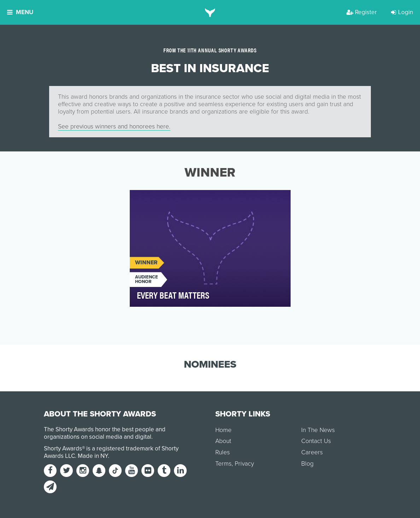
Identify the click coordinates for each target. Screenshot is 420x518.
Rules (223, 452)
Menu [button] (20, 12)
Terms (223, 464)
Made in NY (93, 456)
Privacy (244, 464)
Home (223, 430)
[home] (210, 12)
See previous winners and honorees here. (114, 126)
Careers (312, 452)
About (223, 441)
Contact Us (316, 441)
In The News (318, 430)
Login (402, 12)
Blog (307, 464)
